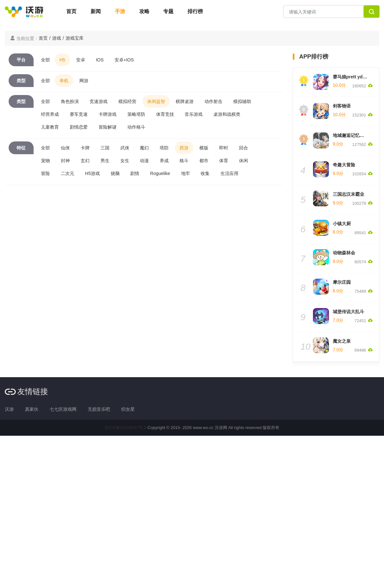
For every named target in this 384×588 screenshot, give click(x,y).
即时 (224, 148)
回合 (244, 148)
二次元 (68, 173)
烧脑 (115, 173)
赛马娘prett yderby (352, 77)
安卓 (81, 60)
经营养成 (50, 114)
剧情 (135, 173)
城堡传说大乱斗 (348, 312)
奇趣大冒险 (344, 165)
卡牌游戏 (108, 114)
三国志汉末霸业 (348, 194)
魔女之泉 (342, 341)
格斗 (184, 161)
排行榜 (195, 11)
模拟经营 (127, 101)
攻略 (144, 11)
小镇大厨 (342, 224)
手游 (120, 11)
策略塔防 (136, 114)
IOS (100, 60)
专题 (168, 11)
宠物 (45, 161)
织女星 (128, 409)
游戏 (57, 38)
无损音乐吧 (99, 409)
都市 (204, 161)
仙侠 (65, 148)
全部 (45, 60)
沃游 (9, 409)
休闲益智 (156, 101)
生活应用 (229, 173)
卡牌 (85, 148)
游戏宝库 (75, 38)
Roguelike (160, 173)
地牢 (186, 173)
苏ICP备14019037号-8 (125, 428)
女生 (125, 161)
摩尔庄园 (342, 282)
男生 (105, 161)
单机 (64, 81)
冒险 (45, 173)
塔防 (164, 148)
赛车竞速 (79, 114)
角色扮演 (70, 101)
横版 (204, 148)
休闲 (244, 161)
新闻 (96, 11)
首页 (71, 11)
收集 (205, 173)
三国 (105, 148)
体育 (224, 161)
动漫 (144, 161)
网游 (84, 81)
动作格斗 (136, 127)
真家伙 (32, 409)
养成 (164, 161)
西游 (184, 148)
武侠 (125, 148)
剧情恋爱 (79, 127)
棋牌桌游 (185, 101)
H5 (62, 60)
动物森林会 (344, 253)
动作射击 (213, 101)
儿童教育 (50, 127)
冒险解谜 (108, 127)
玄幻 (85, 161)
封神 (65, 161)
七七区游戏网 (63, 409)
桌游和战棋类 (227, 114)
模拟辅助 (242, 101)
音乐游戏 (194, 114)
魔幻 (144, 148)
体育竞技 (165, 114)
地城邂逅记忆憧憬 (351, 135)
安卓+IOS (124, 60)
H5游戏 (92, 173)
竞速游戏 (99, 101)
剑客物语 (342, 106)
